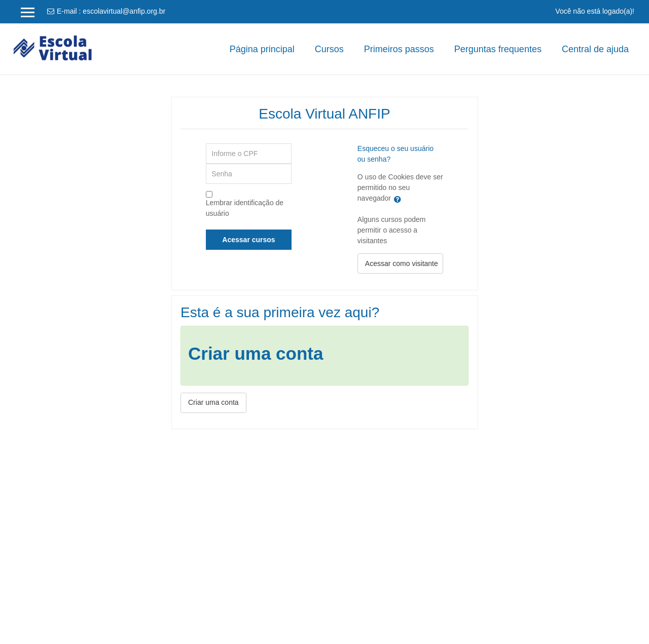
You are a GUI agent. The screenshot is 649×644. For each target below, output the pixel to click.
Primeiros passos (399, 49)
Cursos (329, 49)
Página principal (262, 49)
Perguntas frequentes (498, 49)
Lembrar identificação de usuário (245, 208)
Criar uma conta (213, 402)
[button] (399, 199)
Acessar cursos (248, 240)
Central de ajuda (595, 49)
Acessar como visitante (402, 263)
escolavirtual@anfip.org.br (124, 11)
